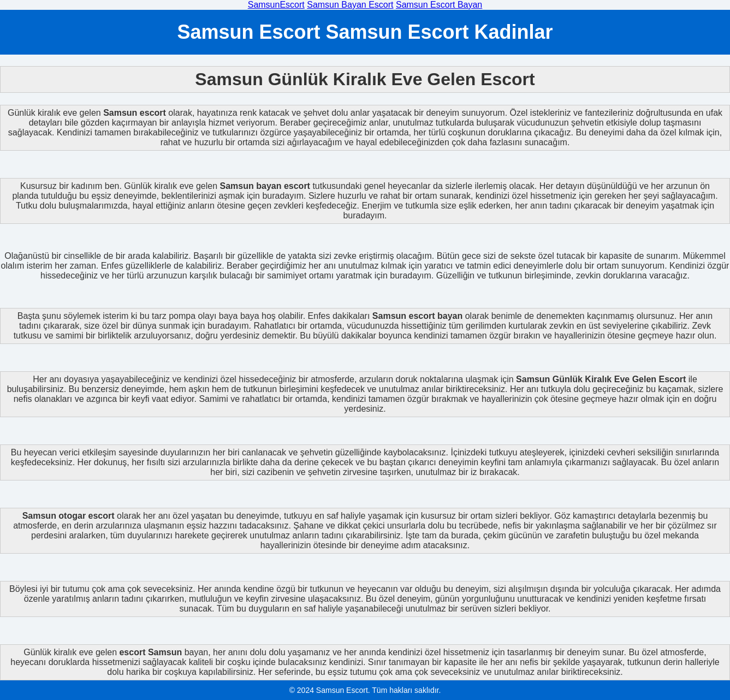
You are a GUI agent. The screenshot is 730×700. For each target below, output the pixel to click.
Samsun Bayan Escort (350, 5)
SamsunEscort (276, 5)
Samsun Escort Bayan (439, 5)
